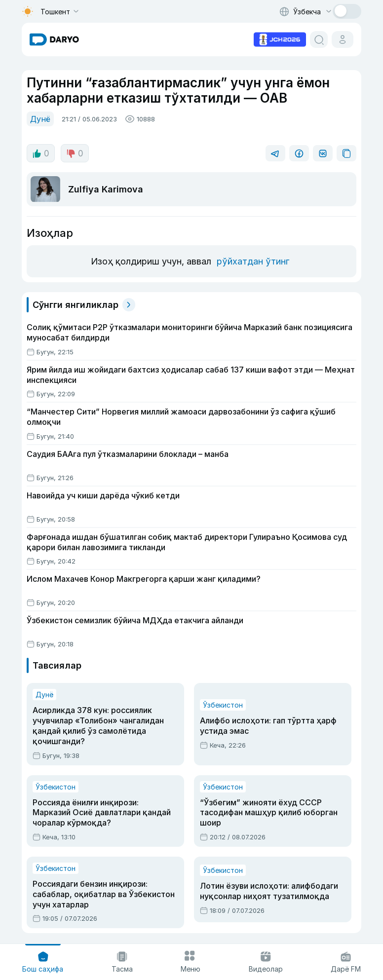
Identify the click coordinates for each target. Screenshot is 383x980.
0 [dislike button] (75, 153)
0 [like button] (41, 153)
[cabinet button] (343, 39)
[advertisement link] (280, 38)
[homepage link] (54, 39)
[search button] (319, 39)
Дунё (40, 119)
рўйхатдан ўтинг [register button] (253, 261)
